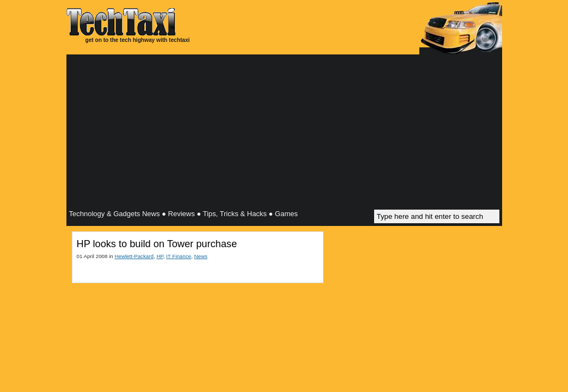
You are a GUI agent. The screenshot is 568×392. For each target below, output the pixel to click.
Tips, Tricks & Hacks (234, 214)
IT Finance (179, 256)
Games (286, 214)
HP (160, 256)
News (200, 256)
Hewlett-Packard (134, 256)
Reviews (182, 214)
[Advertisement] (284, 133)
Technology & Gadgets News (115, 214)
